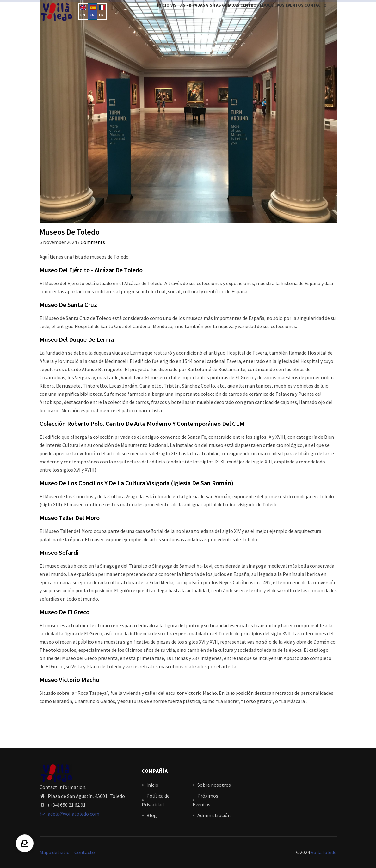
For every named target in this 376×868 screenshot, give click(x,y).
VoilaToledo (324, 852)
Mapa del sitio (55, 852)
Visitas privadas (165, 13)
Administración (214, 815)
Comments (93, 242)
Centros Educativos (250, 13)
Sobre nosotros (214, 785)
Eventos (287, 13)
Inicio (136, 13)
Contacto (313, 13)
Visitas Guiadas (206, 13)
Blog (152, 815)
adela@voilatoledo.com (69, 814)
